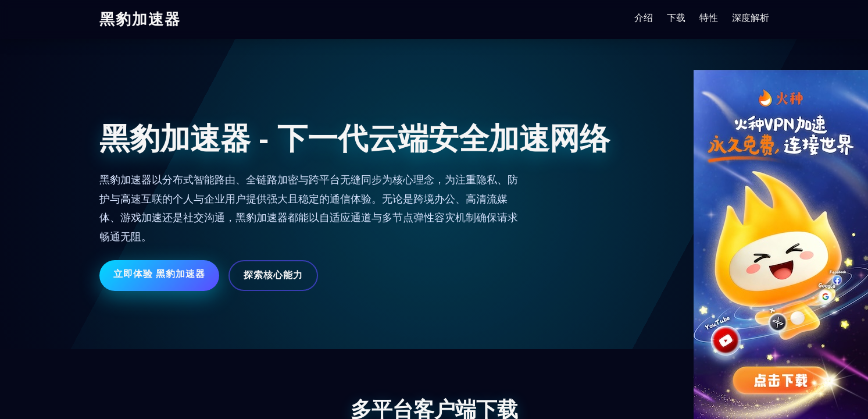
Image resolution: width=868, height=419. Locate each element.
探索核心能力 (273, 275)
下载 (676, 18)
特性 (709, 18)
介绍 (644, 18)
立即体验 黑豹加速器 (159, 274)
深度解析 (751, 18)
